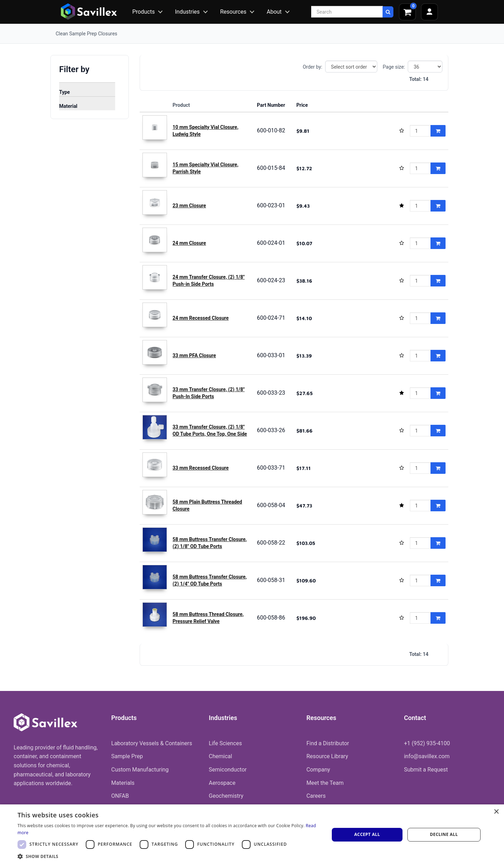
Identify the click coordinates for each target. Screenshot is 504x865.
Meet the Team (325, 783)
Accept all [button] (367, 834)
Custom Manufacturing (140, 770)
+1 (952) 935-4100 (427, 743)
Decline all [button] (444, 834)
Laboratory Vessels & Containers (152, 743)
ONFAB (120, 796)
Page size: (394, 67)
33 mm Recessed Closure (201, 468)
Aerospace (222, 783)
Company (318, 770)
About (274, 12)
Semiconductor (228, 770)
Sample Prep (127, 756)
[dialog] (252, 835)
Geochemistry (226, 796)
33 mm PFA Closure (194, 355)
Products (143, 12)
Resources (233, 12)
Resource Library (327, 756)
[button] (169, 856)
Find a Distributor (328, 743)
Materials (123, 783)
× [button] (496, 812)
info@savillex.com (427, 756)
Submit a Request (426, 770)
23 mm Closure (189, 206)
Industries (187, 12)
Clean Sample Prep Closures (86, 34)
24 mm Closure (189, 243)
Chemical (221, 756)
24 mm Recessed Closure (201, 318)
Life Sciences (226, 743)
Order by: (313, 67)
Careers (316, 796)
